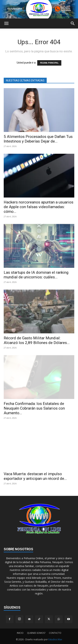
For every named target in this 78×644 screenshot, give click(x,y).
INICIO (20, 633)
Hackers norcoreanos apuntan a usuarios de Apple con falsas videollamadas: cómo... (39, 207)
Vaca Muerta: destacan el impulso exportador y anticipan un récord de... (35, 476)
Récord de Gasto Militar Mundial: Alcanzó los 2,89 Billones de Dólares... (37, 340)
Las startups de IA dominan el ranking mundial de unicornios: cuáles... (36, 275)
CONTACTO (55, 633)
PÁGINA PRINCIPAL (49, 63)
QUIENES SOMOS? (36, 633)
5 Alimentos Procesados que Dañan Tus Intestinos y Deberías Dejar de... (38, 139)
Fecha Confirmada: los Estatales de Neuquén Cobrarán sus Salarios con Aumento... (34, 408)
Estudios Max (55, 639)
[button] (6, 23)
